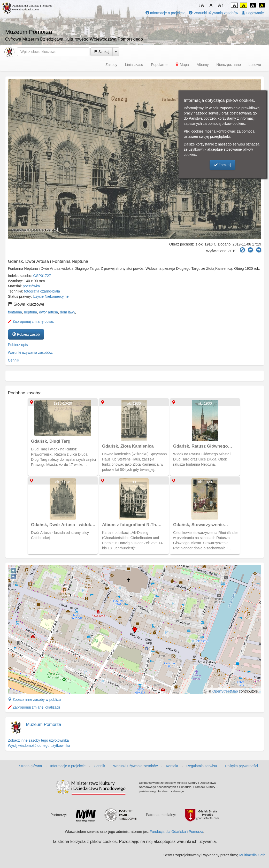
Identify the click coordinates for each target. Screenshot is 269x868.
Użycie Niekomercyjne (51, 296)
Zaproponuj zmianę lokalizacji (34, 707)
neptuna (31, 312)
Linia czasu (134, 65)
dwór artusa (48, 312)
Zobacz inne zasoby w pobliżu (34, 700)
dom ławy (67, 312)
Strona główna (30, 766)
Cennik (14, 360)
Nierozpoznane (229, 65)
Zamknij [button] (223, 165)
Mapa (182, 65)
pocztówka (31, 286)
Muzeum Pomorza (44, 724)
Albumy (203, 65)
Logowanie (253, 13)
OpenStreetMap (225, 691)
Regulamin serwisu (202, 766)
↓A (201, 5)
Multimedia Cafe (252, 855)
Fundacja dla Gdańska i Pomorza (176, 832)
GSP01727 (42, 276)
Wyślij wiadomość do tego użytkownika (39, 746)
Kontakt (172, 766)
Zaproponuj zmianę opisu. (31, 321)
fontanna (15, 312)
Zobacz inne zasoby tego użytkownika (39, 740)
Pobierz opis (18, 345)
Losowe (255, 65)
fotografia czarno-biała (42, 291)
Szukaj (102, 52)
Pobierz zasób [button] (26, 334)
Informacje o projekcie (166, 13)
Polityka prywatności (241, 766)
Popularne (159, 65)
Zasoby (111, 65)
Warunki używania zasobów (213, 13)
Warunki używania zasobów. (31, 352)
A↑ (221, 5)
